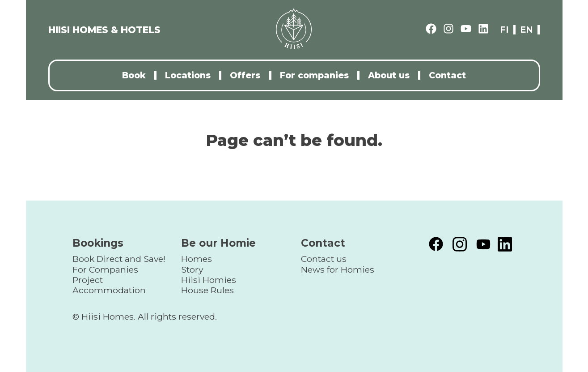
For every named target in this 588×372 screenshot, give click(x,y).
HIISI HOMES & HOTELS (104, 30)
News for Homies (338, 269)
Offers (245, 75)
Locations (188, 75)
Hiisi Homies (209, 280)
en (527, 30)
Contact (447, 75)
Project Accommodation (109, 285)
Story (192, 269)
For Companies (105, 269)
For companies (314, 75)
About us (389, 75)
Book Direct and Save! (119, 259)
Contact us (324, 259)
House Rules (207, 290)
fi (504, 30)
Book (134, 75)
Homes (197, 259)
